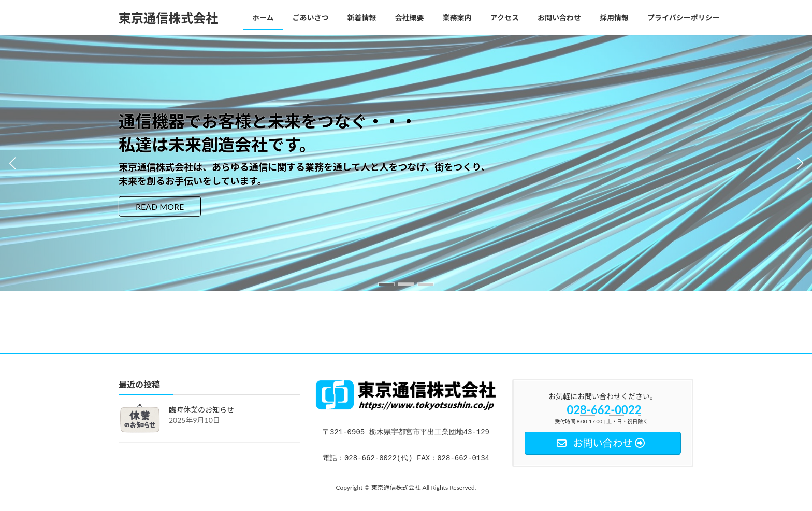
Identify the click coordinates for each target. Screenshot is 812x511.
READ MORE (160, 207)
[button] (386, 284)
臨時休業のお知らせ (201, 410)
